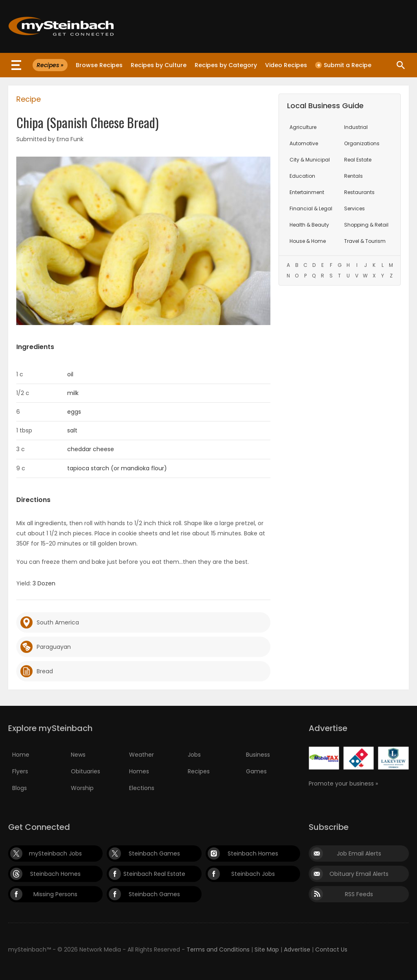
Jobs (194, 755)
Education (302, 176)
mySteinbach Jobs (55, 853)
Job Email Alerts (359, 853)
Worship (82, 788)
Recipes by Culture (159, 65)
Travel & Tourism (365, 241)
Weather (142, 755)
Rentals (353, 176)
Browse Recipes (99, 65)
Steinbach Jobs (253, 874)
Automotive (304, 143)
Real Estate (358, 160)
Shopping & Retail (366, 225)
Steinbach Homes (253, 853)
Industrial (356, 127)
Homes (139, 771)
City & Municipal (310, 160)
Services (354, 208)
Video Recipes (286, 65)
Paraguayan (54, 647)
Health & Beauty (309, 225)
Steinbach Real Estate (154, 874)
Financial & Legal (311, 208)
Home (21, 755)
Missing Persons (55, 894)
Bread (45, 671)
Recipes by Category (226, 65)
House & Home (308, 241)
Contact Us (331, 949)
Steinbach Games (154, 853)
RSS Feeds (359, 894)
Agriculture (303, 127)
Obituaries (86, 771)
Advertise (297, 949)
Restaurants (359, 192)
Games (256, 771)
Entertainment (307, 192)
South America (58, 622)
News (78, 755)
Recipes (199, 771)
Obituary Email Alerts (359, 874)
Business (258, 755)
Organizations (362, 143)
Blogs (20, 788)
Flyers (20, 771)
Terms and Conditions (218, 949)
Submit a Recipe (343, 65)
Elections (142, 788)
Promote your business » (343, 784)
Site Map (267, 949)
